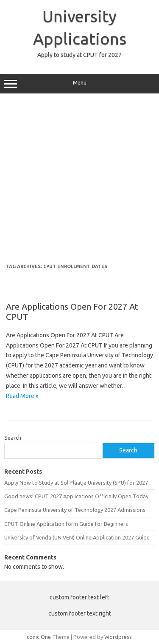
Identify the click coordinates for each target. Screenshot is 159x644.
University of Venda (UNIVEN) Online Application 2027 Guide (77, 537)
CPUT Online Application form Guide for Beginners (66, 524)
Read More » (22, 396)
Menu (79, 84)
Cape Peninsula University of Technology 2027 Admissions (75, 510)
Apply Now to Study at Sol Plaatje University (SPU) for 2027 (76, 483)
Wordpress (118, 637)
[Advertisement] (79, 182)
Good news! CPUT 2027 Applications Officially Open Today (76, 496)
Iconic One (38, 637)
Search (13, 438)
